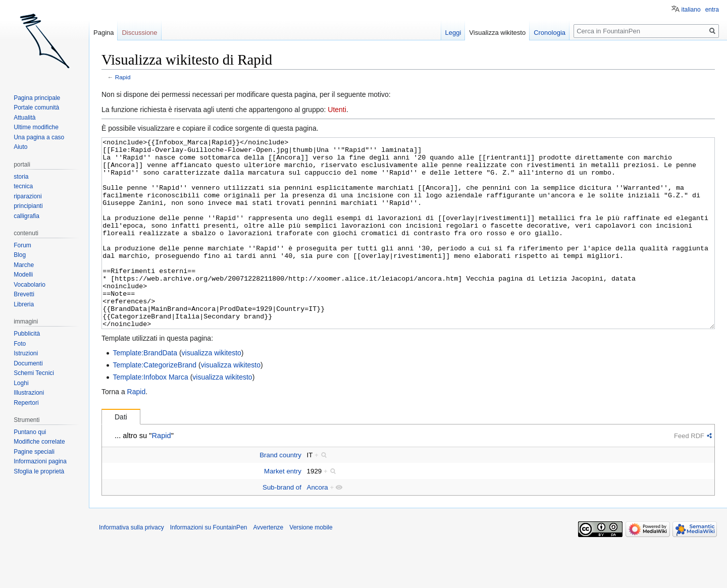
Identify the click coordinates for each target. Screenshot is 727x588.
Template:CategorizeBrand (154, 403)
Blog (20, 255)
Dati (121, 455)
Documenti (28, 363)
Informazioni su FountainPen (209, 565)
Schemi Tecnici (34, 373)
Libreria (24, 304)
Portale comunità (36, 108)
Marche (24, 265)
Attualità (24, 118)
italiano (691, 10)
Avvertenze (268, 565)
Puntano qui (30, 432)
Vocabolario (30, 285)
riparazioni (28, 196)
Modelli (23, 275)
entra (712, 10)
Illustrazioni (29, 393)
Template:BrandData (145, 391)
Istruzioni (26, 353)
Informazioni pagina (40, 461)
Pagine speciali (34, 452)
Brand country (280, 493)
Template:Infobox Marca (150, 415)
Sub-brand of (282, 525)
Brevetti (24, 294)
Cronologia (550, 33)
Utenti (337, 110)
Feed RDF (689, 474)
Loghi (21, 383)
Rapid (123, 77)
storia (21, 177)
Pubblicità (27, 334)
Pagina (103, 33)
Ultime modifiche (36, 127)
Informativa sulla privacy (132, 565)
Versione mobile (311, 565)
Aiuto (20, 147)
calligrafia (27, 216)
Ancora (318, 525)
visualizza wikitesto (212, 391)
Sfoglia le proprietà (39, 471)
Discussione (139, 33)
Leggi (453, 33)
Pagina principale (37, 98)
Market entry (283, 509)
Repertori (26, 403)
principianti (28, 206)
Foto (20, 344)
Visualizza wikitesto (497, 33)
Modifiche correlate (39, 442)
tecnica (23, 186)
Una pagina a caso (39, 137)
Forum (22, 245)
